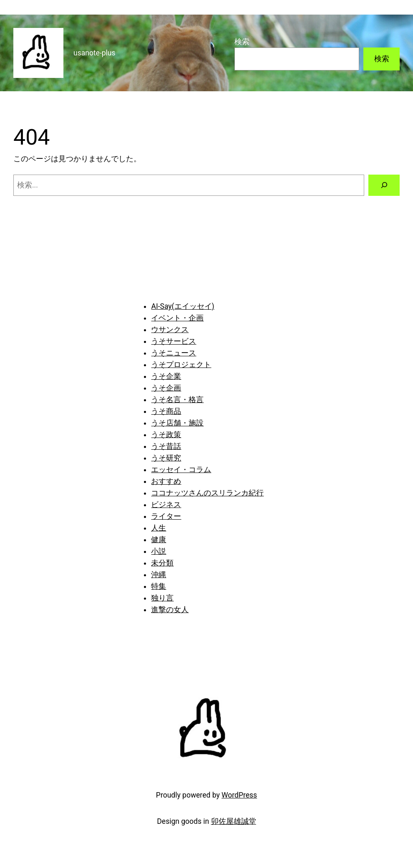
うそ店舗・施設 (177, 423)
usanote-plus (94, 53)
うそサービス (174, 341)
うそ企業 (166, 376)
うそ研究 (166, 458)
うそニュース (174, 353)
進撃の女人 (170, 610)
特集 (159, 586)
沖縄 (159, 575)
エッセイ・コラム (181, 470)
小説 (159, 551)
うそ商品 (166, 411)
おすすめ (166, 481)
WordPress (239, 795)
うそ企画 (166, 388)
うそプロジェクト (181, 365)
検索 (242, 42)
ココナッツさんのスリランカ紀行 (207, 493)
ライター (166, 516)
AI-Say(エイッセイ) (183, 306)
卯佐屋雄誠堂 (234, 821)
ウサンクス (170, 330)
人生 (159, 528)
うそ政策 (166, 435)
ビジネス (166, 505)
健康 (159, 540)
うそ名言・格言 (177, 400)
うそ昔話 (166, 446)
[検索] (384, 185)
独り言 (162, 598)
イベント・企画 (177, 318)
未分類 (162, 563)
